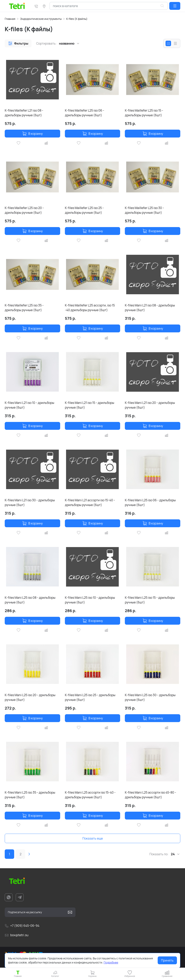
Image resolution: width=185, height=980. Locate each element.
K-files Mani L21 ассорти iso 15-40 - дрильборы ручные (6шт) (90, 502)
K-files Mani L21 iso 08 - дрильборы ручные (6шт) (150, 308)
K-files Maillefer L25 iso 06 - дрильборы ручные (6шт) (85, 113)
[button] (175, 6)
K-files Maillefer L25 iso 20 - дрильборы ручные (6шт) (24, 210)
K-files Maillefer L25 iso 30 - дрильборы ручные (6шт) (144, 210)
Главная (10, 19)
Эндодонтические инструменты (41, 19)
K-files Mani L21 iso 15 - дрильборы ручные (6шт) (90, 405)
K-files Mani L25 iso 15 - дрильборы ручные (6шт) (150, 600)
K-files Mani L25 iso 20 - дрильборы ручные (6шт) (30, 697)
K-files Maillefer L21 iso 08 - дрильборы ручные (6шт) (24, 113)
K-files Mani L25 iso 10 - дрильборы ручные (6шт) (90, 600)
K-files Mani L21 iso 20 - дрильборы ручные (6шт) (150, 405)
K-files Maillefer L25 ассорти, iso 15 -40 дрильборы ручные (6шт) (90, 308)
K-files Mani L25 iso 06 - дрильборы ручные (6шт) (150, 502)
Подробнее (111, 962)
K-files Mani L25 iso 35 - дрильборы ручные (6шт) (30, 795)
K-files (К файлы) (77, 19)
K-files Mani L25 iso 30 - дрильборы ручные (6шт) (150, 697)
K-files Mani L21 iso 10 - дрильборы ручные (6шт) (29, 405)
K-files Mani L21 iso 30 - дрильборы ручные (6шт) (30, 502)
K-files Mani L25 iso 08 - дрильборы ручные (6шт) (30, 600)
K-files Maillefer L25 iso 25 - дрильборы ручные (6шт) (84, 210)
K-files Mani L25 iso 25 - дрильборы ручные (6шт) (90, 697)
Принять (167, 960)
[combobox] (109, 6)
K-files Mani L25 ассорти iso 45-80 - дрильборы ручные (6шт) (150, 795)
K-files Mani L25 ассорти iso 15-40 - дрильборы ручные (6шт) (90, 795)
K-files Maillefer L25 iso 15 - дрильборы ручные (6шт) (144, 113)
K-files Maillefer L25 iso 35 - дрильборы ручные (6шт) (24, 308)
